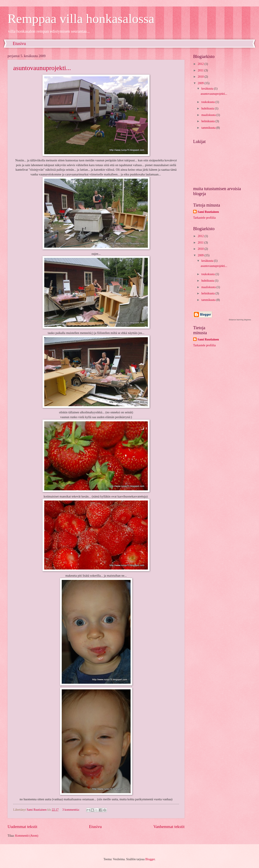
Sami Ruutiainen (208, 212)
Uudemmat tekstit (22, 827)
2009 (201, 83)
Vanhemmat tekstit (169, 827)
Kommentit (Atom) (27, 836)
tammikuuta (209, 128)
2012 (201, 64)
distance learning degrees (240, 320)
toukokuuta (208, 102)
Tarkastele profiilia (204, 218)
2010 (201, 77)
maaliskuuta (209, 115)
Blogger (150, 859)
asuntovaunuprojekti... (42, 68)
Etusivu (19, 43)
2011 (201, 70)
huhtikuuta (208, 108)
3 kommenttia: (71, 810)
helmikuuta (208, 121)
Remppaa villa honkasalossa (81, 19)
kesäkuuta (208, 89)
